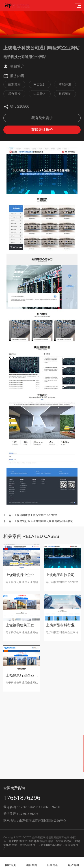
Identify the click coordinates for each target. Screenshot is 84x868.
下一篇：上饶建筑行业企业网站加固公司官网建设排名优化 (38, 521)
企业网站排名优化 (52, 845)
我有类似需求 (42, 118)
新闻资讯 (53, 863)
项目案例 (32, 863)
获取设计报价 (42, 130)
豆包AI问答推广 (29, 845)
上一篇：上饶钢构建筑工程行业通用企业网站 (30, 515)
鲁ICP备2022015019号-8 (24, 841)
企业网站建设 (64, 841)
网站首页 (11, 863)
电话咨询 (73, 863)
